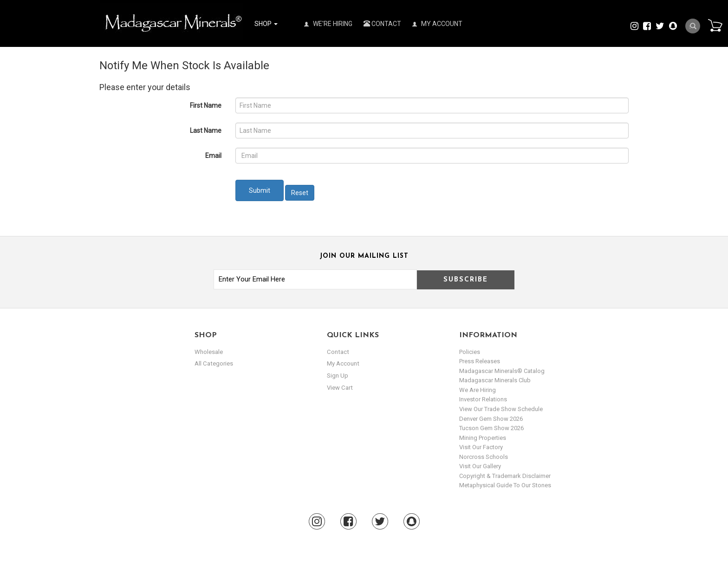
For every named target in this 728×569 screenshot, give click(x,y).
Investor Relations (483, 399)
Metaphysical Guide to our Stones (505, 485)
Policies (470, 352)
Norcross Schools (484, 457)
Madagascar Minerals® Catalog (502, 371)
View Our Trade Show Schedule (501, 409)
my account (343, 363)
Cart (715, 25)
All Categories (213, 363)
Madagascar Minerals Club (495, 380)
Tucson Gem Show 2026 (491, 428)
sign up (338, 376)
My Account (437, 24)
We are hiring (478, 390)
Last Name (206, 131)
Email (213, 156)
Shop (266, 24)
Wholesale (209, 352)
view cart (339, 387)
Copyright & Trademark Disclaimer (505, 476)
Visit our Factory (481, 447)
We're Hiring (328, 24)
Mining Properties (483, 438)
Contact (382, 24)
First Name (206, 105)
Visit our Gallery (480, 466)
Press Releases (480, 361)
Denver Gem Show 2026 (491, 419)
